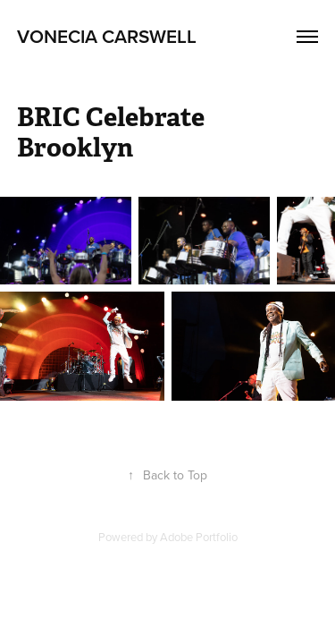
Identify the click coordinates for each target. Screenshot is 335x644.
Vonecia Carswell (107, 36)
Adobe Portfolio (199, 537)
